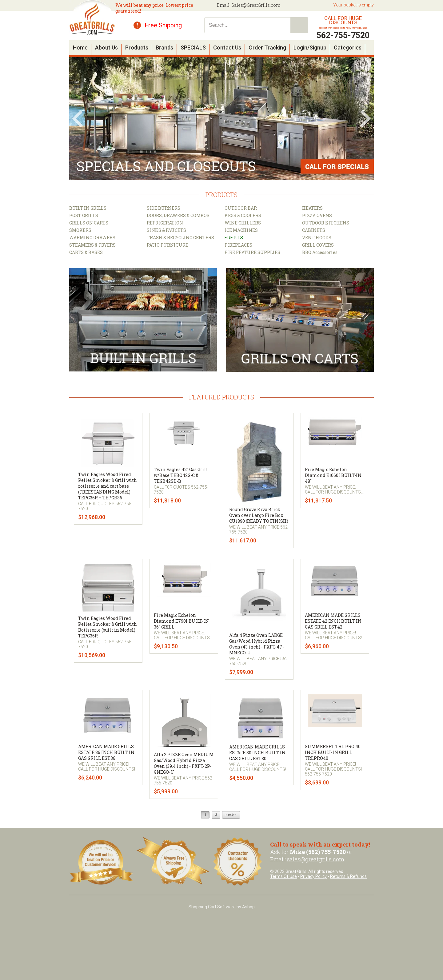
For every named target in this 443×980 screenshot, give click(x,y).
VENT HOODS (317, 238)
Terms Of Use (283, 876)
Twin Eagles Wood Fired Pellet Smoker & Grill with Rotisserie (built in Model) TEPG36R (108, 627)
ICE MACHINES (241, 230)
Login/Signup (310, 48)
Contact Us (227, 48)
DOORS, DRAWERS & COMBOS (178, 215)
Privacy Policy (313, 876)
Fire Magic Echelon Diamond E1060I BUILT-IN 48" (333, 475)
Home (80, 48)
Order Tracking (267, 48)
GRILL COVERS (318, 245)
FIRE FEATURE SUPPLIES (252, 252)
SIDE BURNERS (164, 208)
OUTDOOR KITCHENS (326, 223)
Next (365, 119)
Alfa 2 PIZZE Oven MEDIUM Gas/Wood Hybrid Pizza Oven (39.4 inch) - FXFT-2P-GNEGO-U (184, 763)
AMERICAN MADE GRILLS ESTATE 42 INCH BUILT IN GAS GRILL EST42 (333, 621)
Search (299, 25)
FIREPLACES (238, 245)
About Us (106, 48)
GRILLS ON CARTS (89, 223)
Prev (78, 119)
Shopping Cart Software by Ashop (222, 907)
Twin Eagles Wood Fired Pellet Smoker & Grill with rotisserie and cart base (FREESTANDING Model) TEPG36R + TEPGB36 (108, 486)
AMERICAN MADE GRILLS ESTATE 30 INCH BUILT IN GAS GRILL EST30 (257, 753)
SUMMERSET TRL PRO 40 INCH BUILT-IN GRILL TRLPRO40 (333, 752)
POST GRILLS (84, 215)
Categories (348, 48)
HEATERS (312, 208)
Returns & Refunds (348, 876)
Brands (164, 48)
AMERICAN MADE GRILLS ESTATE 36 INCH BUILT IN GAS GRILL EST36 (106, 752)
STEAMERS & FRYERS (92, 245)
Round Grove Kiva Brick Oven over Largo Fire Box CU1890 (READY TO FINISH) (259, 515)
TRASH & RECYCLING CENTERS (180, 238)
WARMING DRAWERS (92, 238)
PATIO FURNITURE (168, 245)
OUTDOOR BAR (241, 208)
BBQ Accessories (320, 252)
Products (137, 48)
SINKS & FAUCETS (166, 230)
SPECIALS (193, 48)
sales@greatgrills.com (316, 859)
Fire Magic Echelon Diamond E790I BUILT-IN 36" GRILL (181, 621)
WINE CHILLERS (243, 223)
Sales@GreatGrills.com (256, 5)
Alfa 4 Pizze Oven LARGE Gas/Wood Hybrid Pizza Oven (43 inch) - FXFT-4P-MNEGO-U (257, 644)
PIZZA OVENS (317, 215)
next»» (231, 815)
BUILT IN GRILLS (88, 208)
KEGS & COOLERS (243, 215)
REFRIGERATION (165, 223)
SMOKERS (80, 230)
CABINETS (314, 230)
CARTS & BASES (86, 252)
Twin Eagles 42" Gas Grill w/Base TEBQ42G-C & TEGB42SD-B (181, 475)
